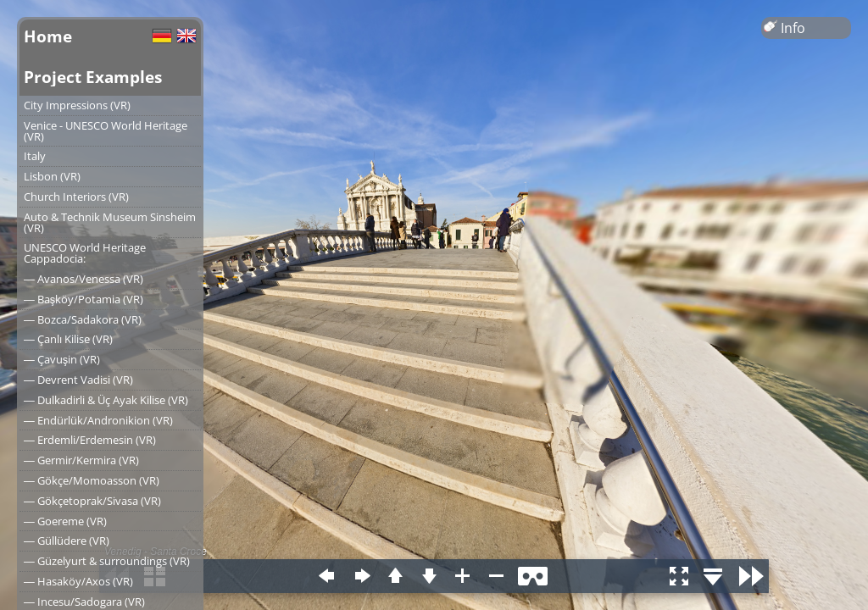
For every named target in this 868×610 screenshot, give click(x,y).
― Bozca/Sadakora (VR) (83, 319)
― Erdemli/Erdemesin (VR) (90, 440)
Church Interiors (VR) (76, 197)
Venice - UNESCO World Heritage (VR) (106, 131)
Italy (35, 156)
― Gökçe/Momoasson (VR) (92, 480)
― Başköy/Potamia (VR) (83, 299)
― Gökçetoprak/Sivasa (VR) (92, 501)
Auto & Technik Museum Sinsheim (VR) (110, 222)
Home (48, 36)
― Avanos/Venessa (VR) (83, 279)
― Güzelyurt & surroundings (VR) (107, 561)
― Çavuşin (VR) (62, 359)
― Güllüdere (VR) (67, 541)
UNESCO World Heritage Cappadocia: (85, 253)
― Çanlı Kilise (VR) (68, 339)
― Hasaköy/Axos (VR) (78, 581)
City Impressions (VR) (77, 105)
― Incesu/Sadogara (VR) (84, 602)
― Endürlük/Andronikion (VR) (98, 420)
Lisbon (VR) (52, 176)
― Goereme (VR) (65, 521)
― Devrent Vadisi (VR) (78, 380)
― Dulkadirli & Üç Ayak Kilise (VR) (106, 400)
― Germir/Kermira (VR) (81, 460)
